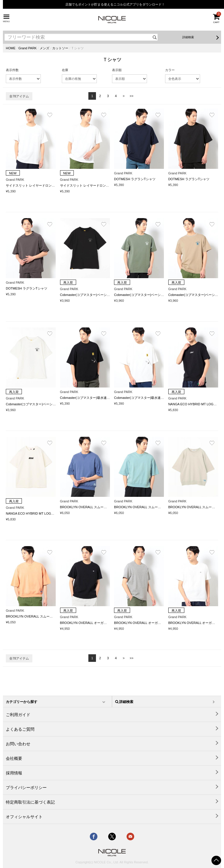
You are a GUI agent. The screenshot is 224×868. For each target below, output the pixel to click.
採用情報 (14, 773)
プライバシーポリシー (26, 788)
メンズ (44, 48)
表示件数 (12, 70)
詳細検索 (188, 37)
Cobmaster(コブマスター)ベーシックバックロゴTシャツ (100, 295)
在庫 (65, 70)
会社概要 (14, 758)
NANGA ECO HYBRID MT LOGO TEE (196, 404)
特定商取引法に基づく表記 (30, 802)
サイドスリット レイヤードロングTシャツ (36, 185)
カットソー (60, 48)
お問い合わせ (18, 744)
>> (132, 96)
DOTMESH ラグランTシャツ (135, 179)
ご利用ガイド (18, 715)
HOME (11, 48)
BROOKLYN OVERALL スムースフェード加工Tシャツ (99, 507)
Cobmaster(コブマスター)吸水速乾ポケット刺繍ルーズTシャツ (105, 398)
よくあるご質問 (20, 729)
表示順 (117, 70)
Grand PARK (28, 48)
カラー (170, 70)
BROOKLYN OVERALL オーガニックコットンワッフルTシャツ (105, 623)
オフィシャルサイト (24, 817)
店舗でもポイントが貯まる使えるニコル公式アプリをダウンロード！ (115, 4)
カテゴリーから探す (22, 702)
